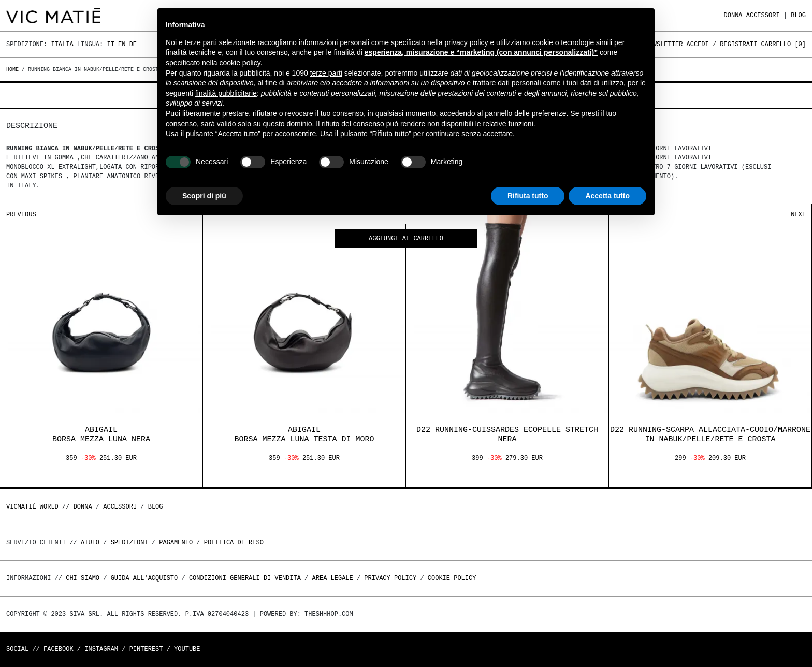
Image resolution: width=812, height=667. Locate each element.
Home (14, 69)
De (133, 44)
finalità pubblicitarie (226, 93)
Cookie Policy (452, 578)
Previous (21, 215)
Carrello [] (784, 44)
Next (798, 215)
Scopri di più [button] (204, 196)
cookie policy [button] (240, 63)
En (122, 44)
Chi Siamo (83, 578)
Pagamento (176, 542)
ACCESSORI (763, 15)
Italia (62, 44)
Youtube (187, 649)
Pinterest (146, 649)
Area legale (332, 578)
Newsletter (664, 44)
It (110, 44)
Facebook (59, 649)
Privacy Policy (390, 578)
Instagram (101, 649)
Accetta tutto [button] (607, 196)
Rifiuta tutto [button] (528, 196)
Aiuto (90, 542)
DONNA (733, 15)
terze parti (326, 73)
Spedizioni (129, 542)
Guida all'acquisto (144, 578)
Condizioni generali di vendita (245, 578)
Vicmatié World (32, 507)
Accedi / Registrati (722, 44)
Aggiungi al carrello (406, 239)
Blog (798, 15)
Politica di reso (234, 542)
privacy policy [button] (467, 42)
